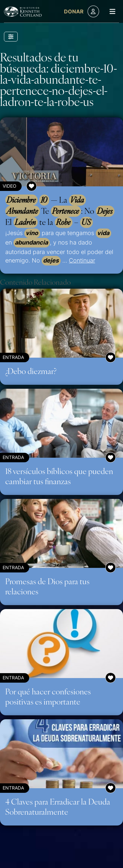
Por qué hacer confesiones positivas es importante (48, 696)
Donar (74, 11)
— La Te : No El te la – (60, 211)
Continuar (82, 260)
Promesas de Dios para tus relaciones (47, 586)
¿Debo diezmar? (31, 371)
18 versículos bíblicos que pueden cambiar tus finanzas (59, 476)
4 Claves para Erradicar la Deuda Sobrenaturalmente (58, 806)
